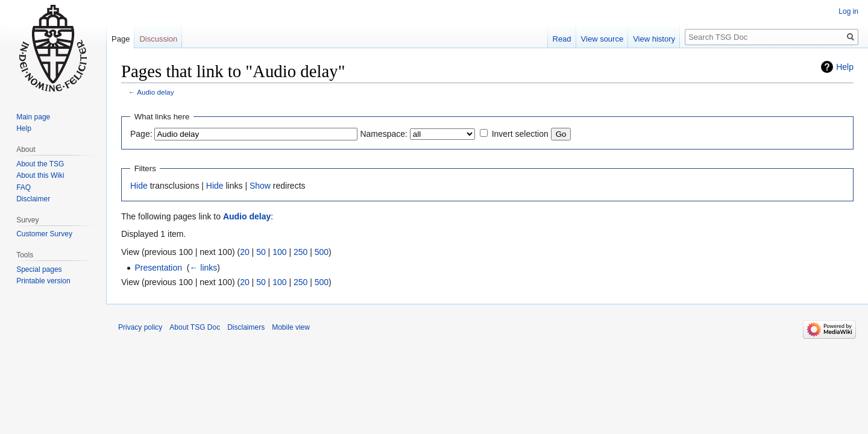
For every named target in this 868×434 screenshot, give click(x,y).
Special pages (39, 269)
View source (602, 39)
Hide (139, 186)
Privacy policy (140, 327)
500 (322, 252)
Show (260, 186)
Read (562, 39)
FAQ (24, 187)
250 (300, 252)
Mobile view (291, 327)
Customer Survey (44, 234)
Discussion (158, 39)
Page (121, 39)
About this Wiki (40, 175)
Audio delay (155, 92)
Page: (141, 134)
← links (203, 268)
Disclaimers (246, 327)
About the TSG (40, 164)
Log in (848, 11)
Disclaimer (33, 199)
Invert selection (520, 134)
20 (245, 252)
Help (845, 67)
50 (261, 252)
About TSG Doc (195, 327)
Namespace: (384, 134)
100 (279, 252)
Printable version (43, 281)
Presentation (158, 268)
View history (654, 39)
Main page (33, 117)
